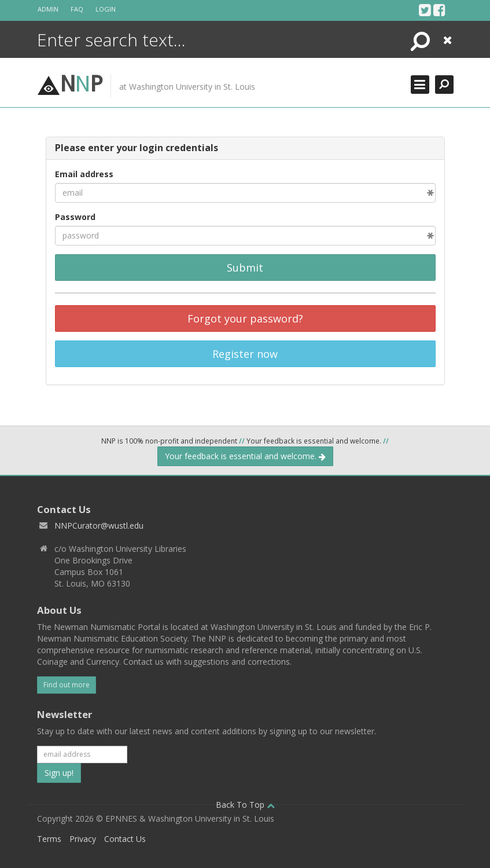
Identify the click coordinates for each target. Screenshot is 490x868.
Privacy (83, 839)
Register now (245, 354)
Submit (245, 268)
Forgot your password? (245, 318)
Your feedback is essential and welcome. (245, 456)
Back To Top (245, 805)
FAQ (77, 9)
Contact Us (125, 839)
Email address (84, 174)
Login (106, 9)
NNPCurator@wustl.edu (99, 525)
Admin (48, 9)
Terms (49, 839)
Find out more (67, 685)
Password (75, 217)
